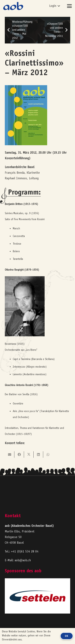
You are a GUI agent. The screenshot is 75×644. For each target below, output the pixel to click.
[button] (55, 6)
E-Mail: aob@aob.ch (18, 560)
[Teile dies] (19, 455)
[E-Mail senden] (10, 455)
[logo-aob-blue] (13, 6)
